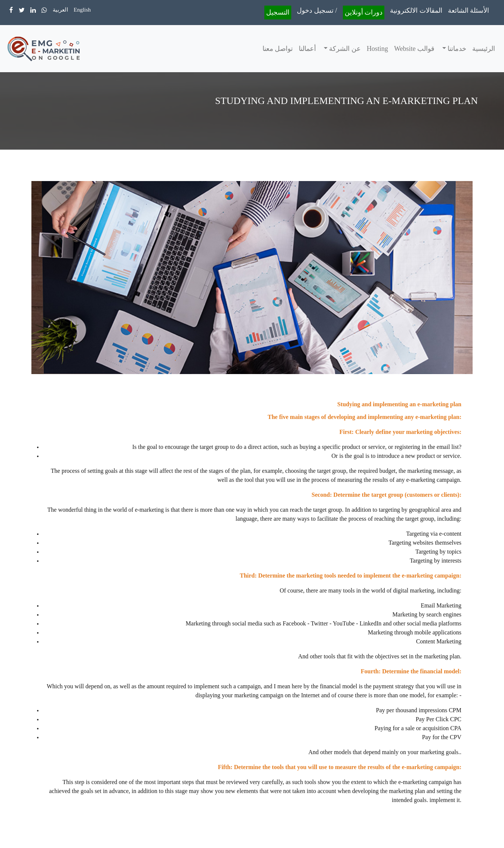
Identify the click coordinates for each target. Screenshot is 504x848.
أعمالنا (307, 49)
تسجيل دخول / (317, 10)
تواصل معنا (278, 49)
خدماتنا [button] (456, 49)
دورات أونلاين (364, 12)
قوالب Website (414, 49)
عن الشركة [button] (344, 49)
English (82, 10)
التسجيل (278, 12)
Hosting (377, 49)
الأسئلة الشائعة (469, 10)
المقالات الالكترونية (416, 10)
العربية (60, 10)
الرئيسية (484, 49)
